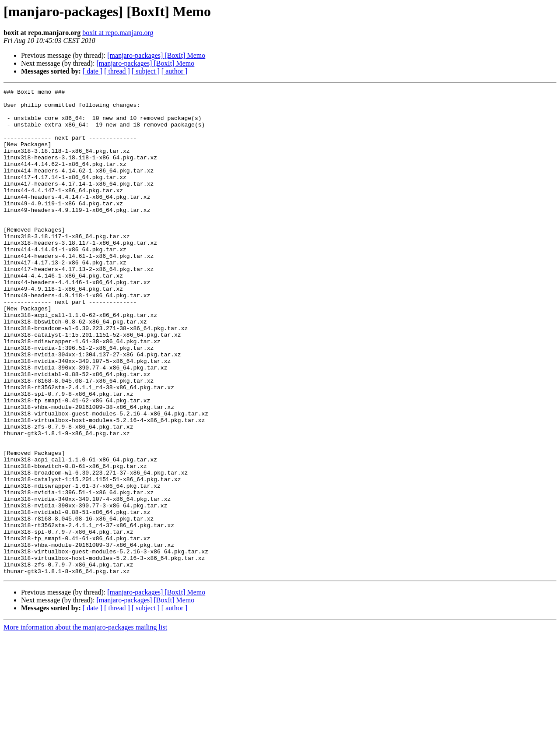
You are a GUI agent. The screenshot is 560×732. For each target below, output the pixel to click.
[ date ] (93, 71)
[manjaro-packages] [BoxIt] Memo (156, 55)
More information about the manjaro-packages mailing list (85, 724)
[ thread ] (117, 71)
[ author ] (175, 71)
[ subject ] (146, 71)
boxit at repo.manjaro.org (118, 33)
